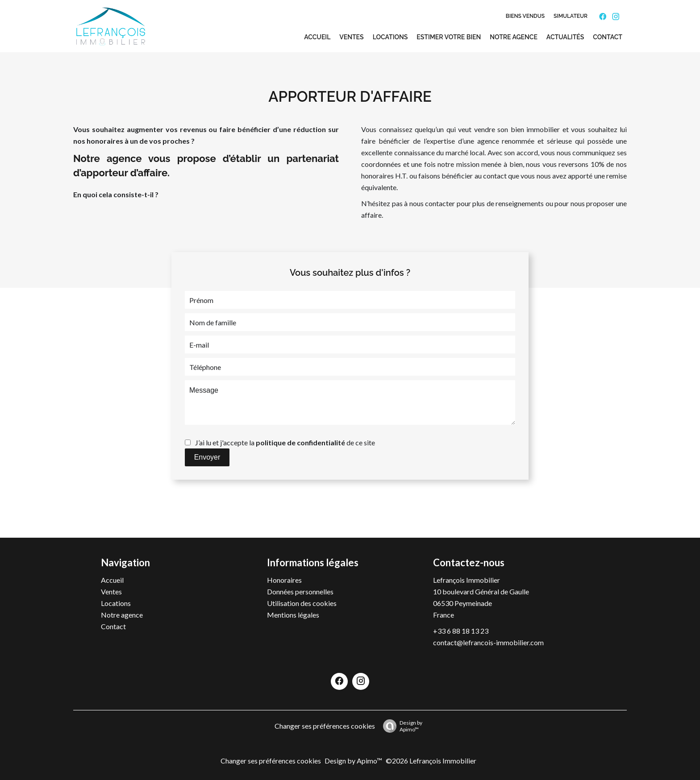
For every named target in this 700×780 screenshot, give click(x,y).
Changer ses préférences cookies (325, 726)
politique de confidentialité (300, 442)
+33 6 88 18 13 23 (461, 631)
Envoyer (207, 457)
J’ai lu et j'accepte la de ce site (285, 442)
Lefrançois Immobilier (467, 580)
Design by (400, 726)
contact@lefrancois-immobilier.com (488, 642)
